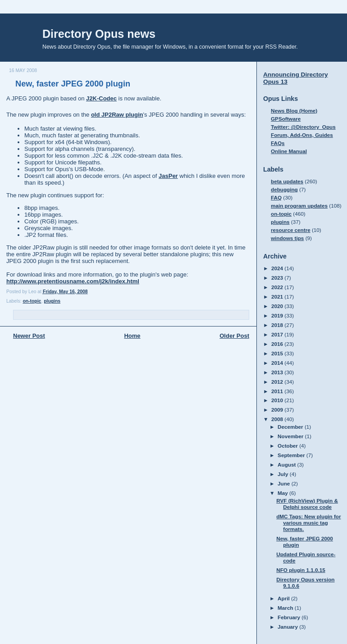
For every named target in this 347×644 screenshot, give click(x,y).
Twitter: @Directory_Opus (303, 127)
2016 (278, 344)
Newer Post (29, 336)
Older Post (234, 336)
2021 (278, 297)
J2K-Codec (101, 98)
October (288, 446)
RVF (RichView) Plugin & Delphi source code (307, 504)
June (285, 483)
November (291, 436)
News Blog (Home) (294, 111)
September (292, 455)
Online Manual (289, 151)
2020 (278, 306)
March (286, 608)
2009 (278, 410)
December (291, 427)
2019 (278, 315)
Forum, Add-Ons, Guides (302, 135)
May (283, 493)
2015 (278, 353)
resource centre (291, 230)
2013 (278, 372)
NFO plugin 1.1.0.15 (301, 570)
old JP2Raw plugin (117, 115)
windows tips (287, 238)
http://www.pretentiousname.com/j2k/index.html (73, 281)
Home (132, 336)
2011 (278, 391)
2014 (278, 363)
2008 (278, 419)
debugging (284, 189)
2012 (278, 382)
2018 (278, 325)
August (288, 465)
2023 (278, 278)
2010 (278, 400)
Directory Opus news (99, 34)
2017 (278, 334)
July (284, 474)
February (290, 617)
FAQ (276, 197)
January (288, 627)
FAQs (278, 143)
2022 (278, 287)
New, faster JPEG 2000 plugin (73, 84)
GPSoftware (286, 119)
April (284, 598)
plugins (52, 301)
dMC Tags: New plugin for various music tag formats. (308, 523)
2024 (278, 268)
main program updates (299, 206)
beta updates (287, 181)
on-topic (32, 301)
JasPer (168, 176)
